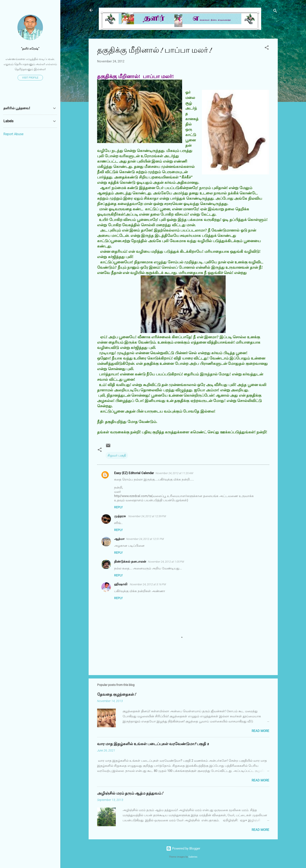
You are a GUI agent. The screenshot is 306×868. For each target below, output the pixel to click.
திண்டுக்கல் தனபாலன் (130, 562)
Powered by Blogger (183, 848)
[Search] (275, 12)
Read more (260, 731)
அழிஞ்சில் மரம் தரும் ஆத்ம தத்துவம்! (130, 793)
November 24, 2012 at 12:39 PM (147, 516)
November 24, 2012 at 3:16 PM (148, 584)
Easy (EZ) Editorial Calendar (134, 473)
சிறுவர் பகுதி (117, 455)
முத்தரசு (120, 516)
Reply (118, 507)
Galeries (193, 857)
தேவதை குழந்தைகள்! (116, 695)
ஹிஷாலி (121, 584)
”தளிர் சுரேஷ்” (30, 49)
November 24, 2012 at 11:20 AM (174, 473)
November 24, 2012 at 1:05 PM (166, 562)
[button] (267, 48)
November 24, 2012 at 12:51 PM (145, 539)
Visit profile (30, 78)
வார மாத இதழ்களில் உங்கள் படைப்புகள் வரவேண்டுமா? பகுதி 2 (153, 744)
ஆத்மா (119, 539)
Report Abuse (13, 134)
